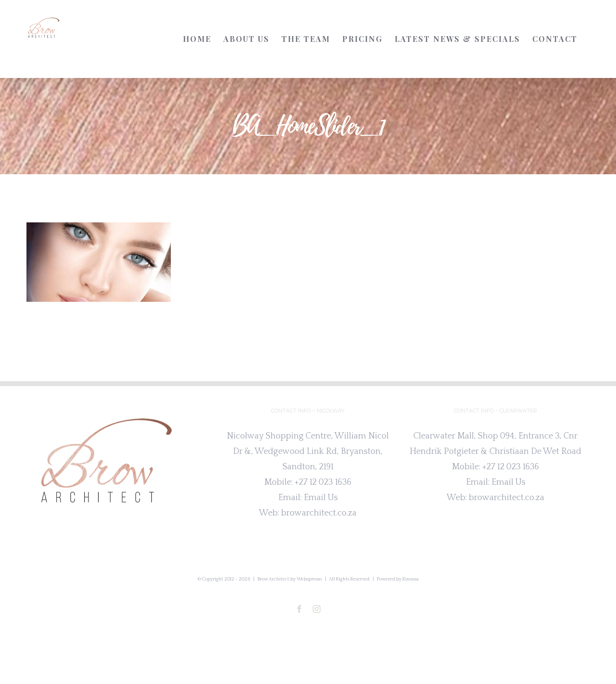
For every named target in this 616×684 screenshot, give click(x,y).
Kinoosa (411, 579)
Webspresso (309, 579)
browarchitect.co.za (319, 513)
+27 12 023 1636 (323, 482)
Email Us (321, 498)
